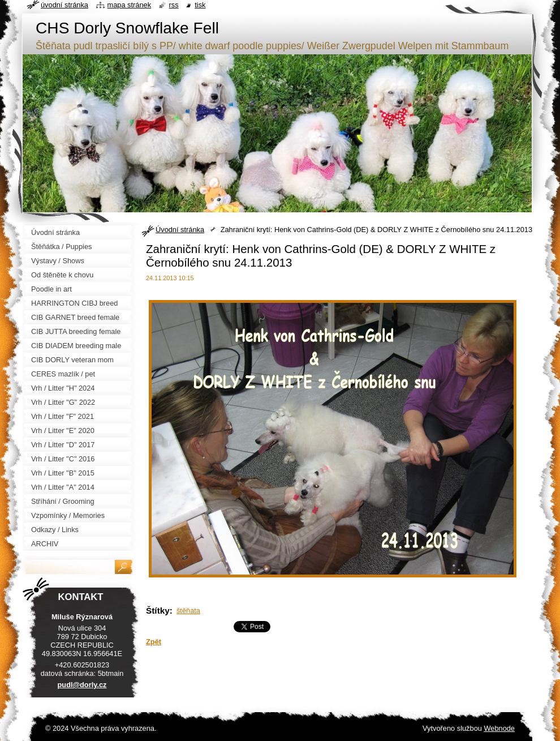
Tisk (200, 5)
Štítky (158, 611)
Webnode (499, 728)
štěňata (188, 611)
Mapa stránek (130, 5)
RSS (174, 5)
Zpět (154, 642)
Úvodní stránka (180, 230)
